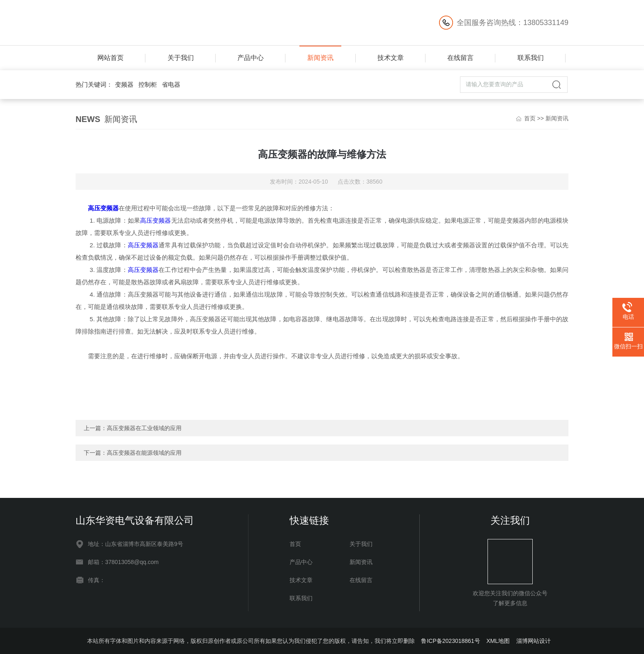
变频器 (124, 84)
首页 (530, 118)
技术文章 (391, 58)
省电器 (171, 84)
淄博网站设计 (534, 641)
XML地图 (498, 641)
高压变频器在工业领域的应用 (144, 428)
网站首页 (110, 58)
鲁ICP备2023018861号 (450, 641)
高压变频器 (103, 208)
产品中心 (251, 58)
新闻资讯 (320, 58)
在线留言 (460, 58)
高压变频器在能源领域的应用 (144, 453)
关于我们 (181, 58)
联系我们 (531, 58)
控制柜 (148, 84)
